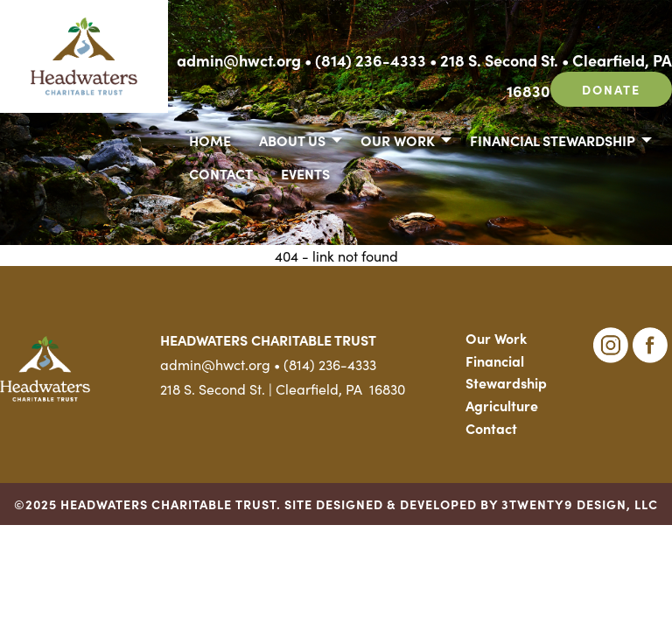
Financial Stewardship (553, 140)
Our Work (398, 140)
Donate (611, 89)
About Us (292, 140)
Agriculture (502, 405)
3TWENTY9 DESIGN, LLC (580, 504)
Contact (221, 173)
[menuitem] (210, 139)
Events (305, 173)
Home (210, 140)
